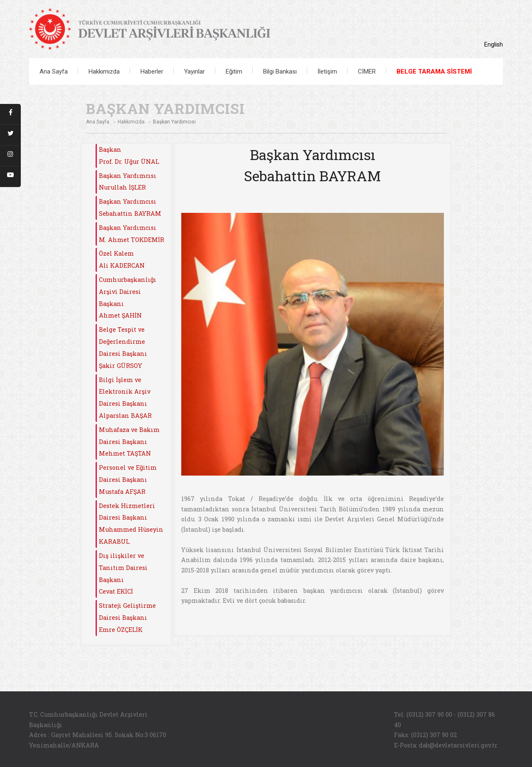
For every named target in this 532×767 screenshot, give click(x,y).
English (494, 45)
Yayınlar (195, 72)
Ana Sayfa (54, 72)
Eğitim (234, 72)
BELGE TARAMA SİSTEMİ (434, 72)
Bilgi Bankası (280, 72)
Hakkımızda (104, 72)
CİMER (367, 72)
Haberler (152, 72)
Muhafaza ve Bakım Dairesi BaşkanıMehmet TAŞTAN (129, 442)
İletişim (327, 72)
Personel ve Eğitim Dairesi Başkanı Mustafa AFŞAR (128, 480)
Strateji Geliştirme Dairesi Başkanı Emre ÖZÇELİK (127, 618)
